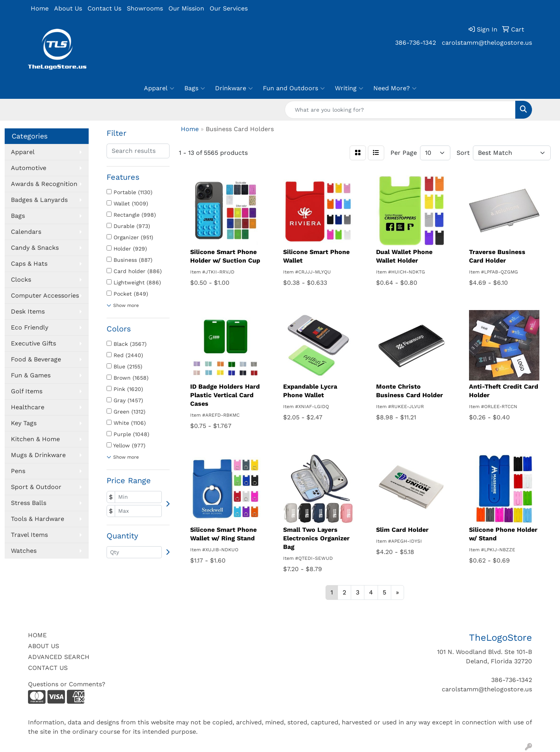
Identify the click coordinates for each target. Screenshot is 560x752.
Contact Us (104, 8)
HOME (37, 635)
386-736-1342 (416, 43)
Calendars (26, 232)
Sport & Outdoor (36, 487)
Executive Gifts (33, 343)
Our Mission (186, 8)
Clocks (21, 280)
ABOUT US (44, 646)
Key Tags (24, 423)
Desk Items (28, 311)
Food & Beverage (36, 359)
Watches (24, 551)
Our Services (229, 8)
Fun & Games (31, 375)
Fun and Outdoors (294, 88)
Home (40, 8)
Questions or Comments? (67, 684)
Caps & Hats (29, 264)
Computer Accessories (45, 295)
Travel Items (29, 535)
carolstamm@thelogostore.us (487, 43)
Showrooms (145, 8)
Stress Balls (29, 503)
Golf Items (27, 391)
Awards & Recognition (44, 184)
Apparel (159, 88)
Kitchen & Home (35, 439)
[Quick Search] (400, 110)
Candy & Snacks (35, 248)
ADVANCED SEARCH (59, 657)
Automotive (29, 168)
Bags (195, 88)
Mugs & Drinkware (38, 455)
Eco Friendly (30, 327)
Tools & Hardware (38, 519)
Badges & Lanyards (39, 200)
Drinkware (234, 88)
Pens (18, 471)
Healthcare (28, 407)
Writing (349, 88)
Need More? (395, 88)
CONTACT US (48, 668)
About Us (68, 8)
